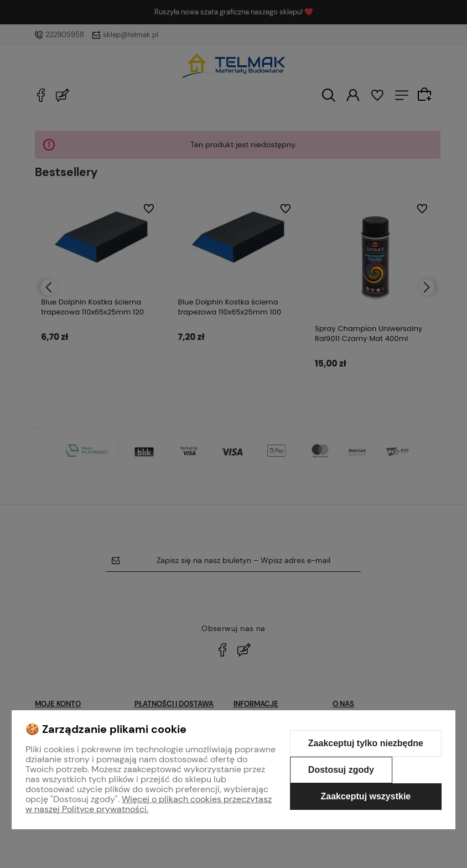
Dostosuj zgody (341, 770)
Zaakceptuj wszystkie (365, 796)
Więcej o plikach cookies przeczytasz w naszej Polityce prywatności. (149, 804)
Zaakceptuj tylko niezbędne (366, 743)
